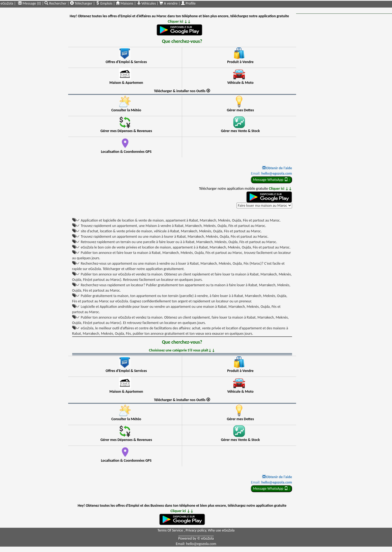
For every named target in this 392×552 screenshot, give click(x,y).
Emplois (104, 3)
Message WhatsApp (271, 180)
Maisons (125, 3)
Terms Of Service (171, 530)
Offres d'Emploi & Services (126, 62)
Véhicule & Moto (240, 83)
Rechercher (56, 3)
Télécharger (81, 3)
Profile (188, 3)
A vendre (169, 3)
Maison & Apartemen (126, 83)
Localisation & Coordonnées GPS (126, 152)
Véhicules (146, 3)
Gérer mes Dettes (240, 110)
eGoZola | (8, 3)
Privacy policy (196, 530)
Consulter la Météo (126, 110)
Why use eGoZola (221, 530)
